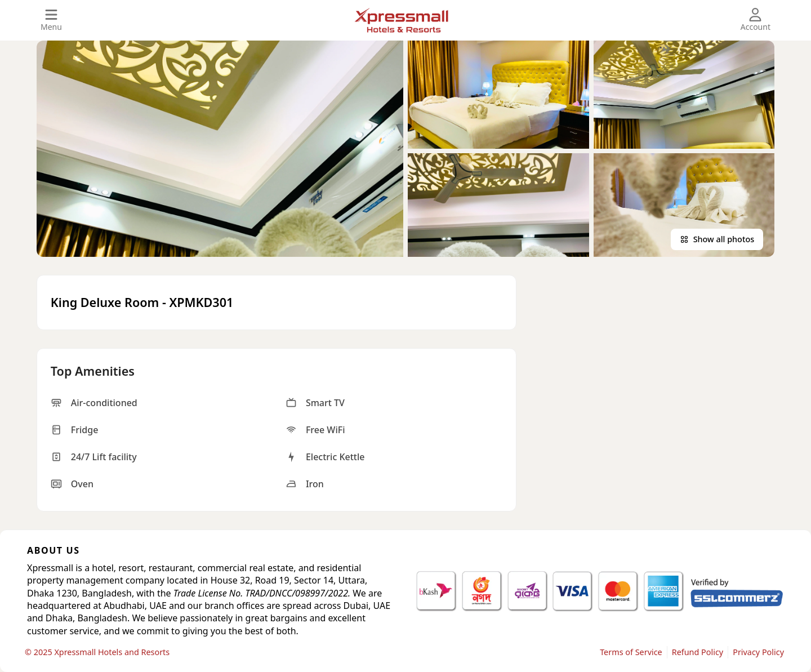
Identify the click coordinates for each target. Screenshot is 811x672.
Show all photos (717, 239)
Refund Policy (698, 652)
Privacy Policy (758, 652)
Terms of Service (631, 652)
